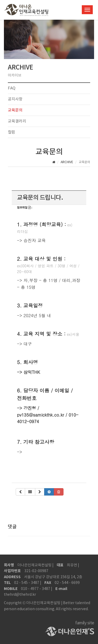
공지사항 (15, 99)
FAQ (12, 88)
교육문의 (15, 110)
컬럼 (11, 132)
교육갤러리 (17, 121)
